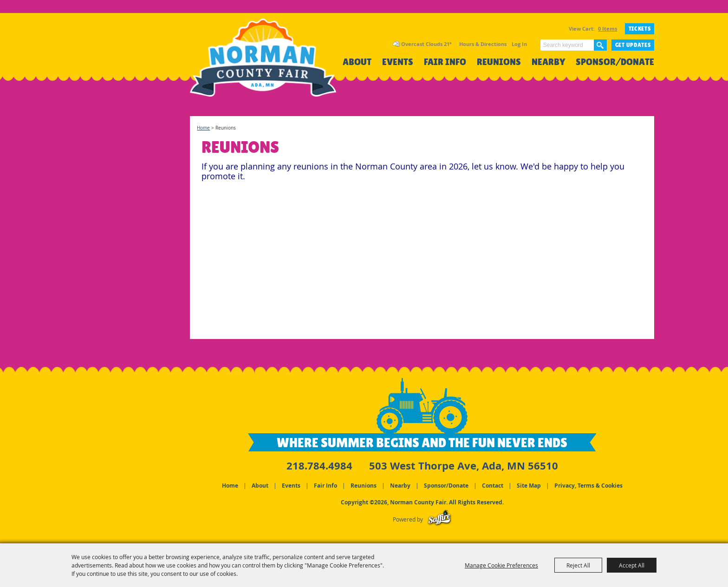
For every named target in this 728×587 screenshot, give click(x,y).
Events (398, 62)
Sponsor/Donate (615, 62)
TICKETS (640, 29)
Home (203, 128)
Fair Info (445, 62)
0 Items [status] (608, 29)
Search (600, 45)
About (357, 62)
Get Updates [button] (633, 45)
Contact (493, 486)
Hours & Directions (483, 44)
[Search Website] (567, 45)
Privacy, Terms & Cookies (588, 486)
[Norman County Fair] (263, 63)
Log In (519, 44)
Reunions (499, 62)
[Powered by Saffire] (439, 519)
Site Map (529, 486)
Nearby (548, 62)
